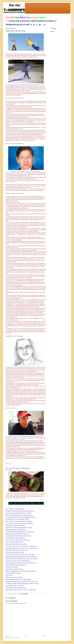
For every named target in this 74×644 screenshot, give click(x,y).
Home (26, 636)
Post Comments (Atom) (15, 638)
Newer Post (8, 636)
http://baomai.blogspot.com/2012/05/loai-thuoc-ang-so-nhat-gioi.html (26, 493)
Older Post (44, 636)
